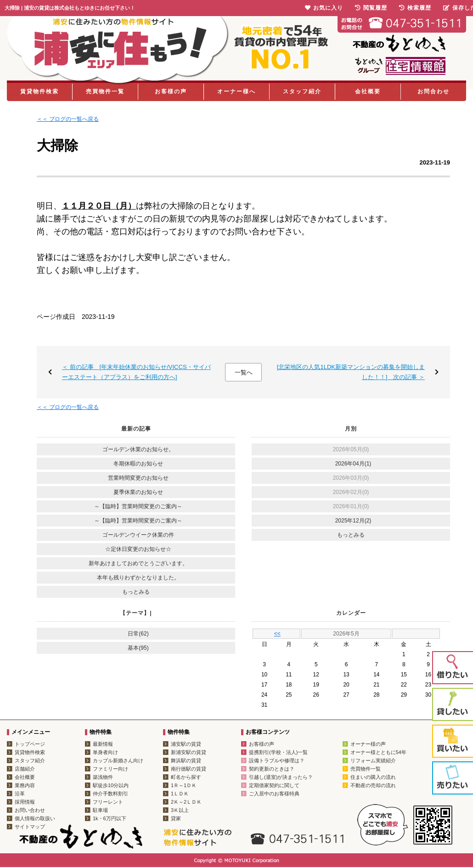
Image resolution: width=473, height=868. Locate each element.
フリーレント (108, 802)
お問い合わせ (30, 810)
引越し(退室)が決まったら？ (281, 777)
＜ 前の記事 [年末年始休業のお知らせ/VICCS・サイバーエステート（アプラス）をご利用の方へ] (136, 372)
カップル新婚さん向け (118, 760)
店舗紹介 (25, 769)
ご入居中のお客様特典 (274, 794)
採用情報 (25, 802)
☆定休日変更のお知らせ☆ (138, 549)
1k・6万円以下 (110, 818)
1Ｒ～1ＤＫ (184, 785)
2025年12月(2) (353, 521)
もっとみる (136, 592)
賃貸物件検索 (39, 91)
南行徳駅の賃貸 (189, 769)
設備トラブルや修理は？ (277, 760)
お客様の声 (171, 91)
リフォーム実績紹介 (373, 760)
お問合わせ (434, 91)
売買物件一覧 (105, 91)
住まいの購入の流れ (373, 777)
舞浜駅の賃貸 (186, 760)
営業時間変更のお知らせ (138, 478)
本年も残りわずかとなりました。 (138, 578)
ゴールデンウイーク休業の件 (138, 535)
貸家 (176, 818)
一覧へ (244, 372)
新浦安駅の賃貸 (189, 752)
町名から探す (186, 777)
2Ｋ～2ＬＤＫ (186, 802)
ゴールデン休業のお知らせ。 (138, 449)
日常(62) (138, 634)
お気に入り (324, 8)
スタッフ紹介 (302, 91)
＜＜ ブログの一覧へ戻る (68, 119)
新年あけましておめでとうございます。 (138, 563)
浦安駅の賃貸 (186, 744)
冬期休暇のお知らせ (138, 464)
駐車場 (100, 810)
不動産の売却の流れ (373, 785)
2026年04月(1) (353, 464)
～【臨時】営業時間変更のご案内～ (138, 506)
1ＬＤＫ (180, 794)
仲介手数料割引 (110, 794)
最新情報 (103, 744)
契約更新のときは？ (272, 769)
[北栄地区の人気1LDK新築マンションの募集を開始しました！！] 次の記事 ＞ (351, 372)
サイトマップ (30, 827)
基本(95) (138, 648)
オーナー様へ (236, 91)
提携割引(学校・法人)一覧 (278, 752)
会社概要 (368, 91)
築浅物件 (103, 777)
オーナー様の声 (368, 744)
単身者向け (105, 752)
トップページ (30, 744)
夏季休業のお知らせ (138, 492)
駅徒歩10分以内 (111, 785)
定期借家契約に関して (274, 785)
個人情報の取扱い (35, 818)
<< (277, 634)
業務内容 (25, 785)
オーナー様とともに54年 (378, 752)
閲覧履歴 (371, 8)
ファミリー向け (110, 769)
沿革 (20, 794)
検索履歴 (415, 8)
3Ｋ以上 (180, 810)
